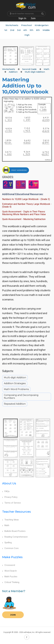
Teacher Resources (16, 512)
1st (6, 30)
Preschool (26, 25)
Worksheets (12, 25)
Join (13, 615)
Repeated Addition (15, 404)
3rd (19, 30)
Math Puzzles (10, 577)
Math (47, 69)
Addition (13, 72)
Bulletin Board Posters (14, 531)
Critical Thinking (11, 582)
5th (32, 30)
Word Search (9, 571)
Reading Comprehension (15, 537)
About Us (9, 483)
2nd (12, 30)
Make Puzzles (12, 557)
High (27, 35)
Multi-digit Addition (35, 72)
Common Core (10, 548)
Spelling (7, 543)
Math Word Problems (16, 389)
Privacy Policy (10, 497)
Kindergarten (42, 25)
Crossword (9, 565)
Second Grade (29, 69)
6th (38, 30)
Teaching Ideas (10, 520)
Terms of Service (11, 503)
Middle (46, 30)
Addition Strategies (15, 383)
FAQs (6, 491)
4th (25, 30)
